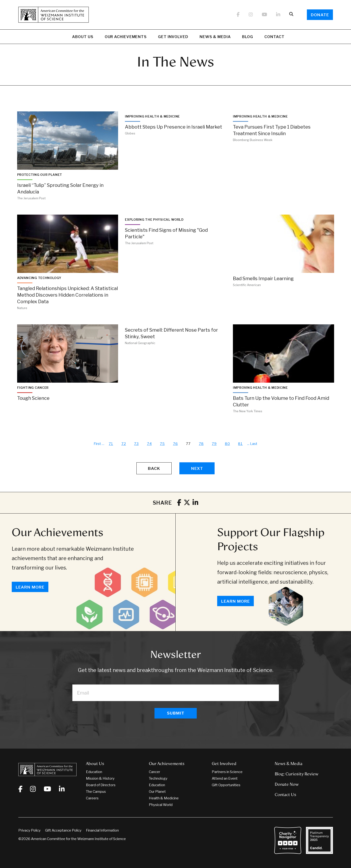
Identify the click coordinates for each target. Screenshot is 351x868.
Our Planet (157, 792)
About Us (83, 37)
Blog (248, 37)
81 (240, 444)
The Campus (96, 792)
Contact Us (285, 795)
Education (94, 772)
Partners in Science (227, 772)
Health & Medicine (164, 798)
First (97, 444)
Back (154, 468)
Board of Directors (101, 785)
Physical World (161, 805)
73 (136, 444)
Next (197, 468)
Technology (158, 778)
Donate (320, 15)
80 (228, 444)
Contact (274, 37)
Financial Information (102, 830)
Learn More (30, 587)
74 (149, 444)
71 (111, 444)
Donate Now (287, 784)
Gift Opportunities (226, 785)
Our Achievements (126, 37)
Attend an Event (225, 778)
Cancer (154, 772)
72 (124, 444)
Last (254, 444)
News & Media (215, 37)
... (248, 444)
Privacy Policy (29, 830)
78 (201, 444)
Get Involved (173, 37)
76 (175, 444)
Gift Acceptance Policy (63, 830)
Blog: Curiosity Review (297, 774)
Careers (92, 798)
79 (214, 444)
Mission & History (100, 778)
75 (162, 444)
